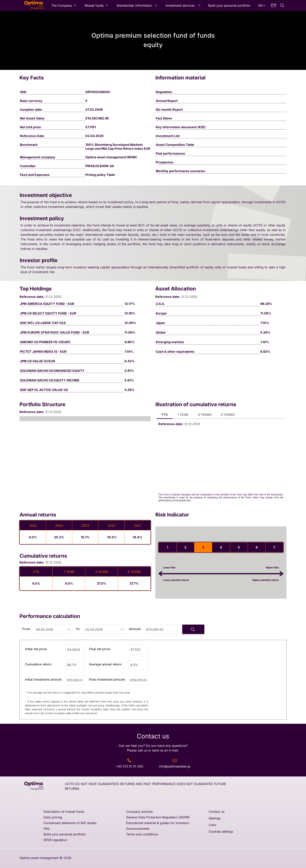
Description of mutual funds (64, 812)
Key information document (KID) (181, 127)
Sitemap (215, 818)
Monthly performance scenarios (180, 171)
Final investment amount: (107, 679)
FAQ (46, 829)
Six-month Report (169, 110)
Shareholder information (134, 5)
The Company (62, 5)
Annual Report (167, 101)
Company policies (139, 812)
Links (212, 825)
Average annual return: (106, 664)
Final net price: (100, 649)
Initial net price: (36, 649)
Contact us (217, 812)
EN (260, 5)
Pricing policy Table (100, 175)
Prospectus (165, 162)
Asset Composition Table (175, 145)
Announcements (138, 829)
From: (27, 629)
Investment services (180, 5)
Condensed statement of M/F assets (70, 823)
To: (78, 629)
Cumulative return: (38, 664)
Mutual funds (94, 5)
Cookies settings (221, 831)
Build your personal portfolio (229, 5)
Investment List (168, 136)
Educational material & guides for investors (158, 823)
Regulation (164, 92)
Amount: (135, 629)
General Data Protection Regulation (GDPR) (158, 817)
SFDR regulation (55, 840)
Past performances (170, 153)
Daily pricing (53, 817)
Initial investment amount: (44, 679)
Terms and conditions (142, 834)
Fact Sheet (164, 118)
